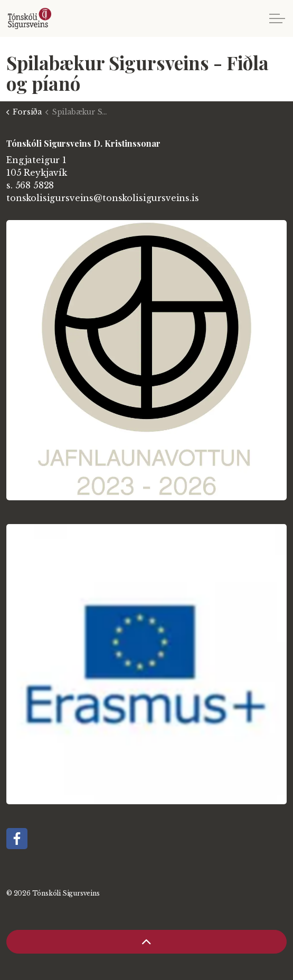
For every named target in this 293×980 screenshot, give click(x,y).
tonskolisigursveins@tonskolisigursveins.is (103, 198)
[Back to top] (146, 942)
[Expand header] (277, 18)
